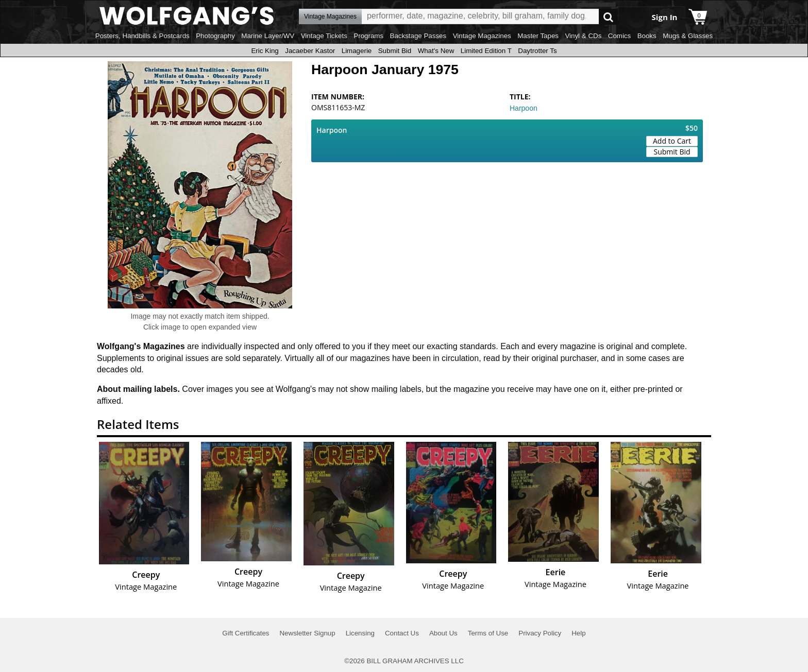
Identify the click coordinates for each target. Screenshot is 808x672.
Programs (368, 36)
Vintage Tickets (324, 36)
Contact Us (402, 633)
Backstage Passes (418, 36)
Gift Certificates (246, 633)
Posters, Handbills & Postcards (142, 36)
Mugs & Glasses (688, 36)
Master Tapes (538, 36)
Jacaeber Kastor (310, 51)
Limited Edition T (486, 51)
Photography (215, 36)
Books (647, 36)
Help (578, 633)
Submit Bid (395, 51)
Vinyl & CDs (583, 36)
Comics (619, 36)
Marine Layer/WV (268, 36)
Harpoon (524, 108)
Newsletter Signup (307, 633)
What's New (436, 51)
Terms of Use (488, 633)
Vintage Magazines (482, 36)
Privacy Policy (540, 633)
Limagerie (357, 51)
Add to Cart (672, 141)
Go (608, 17)
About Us (443, 633)
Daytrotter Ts (537, 51)
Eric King (265, 51)
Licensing (360, 633)
